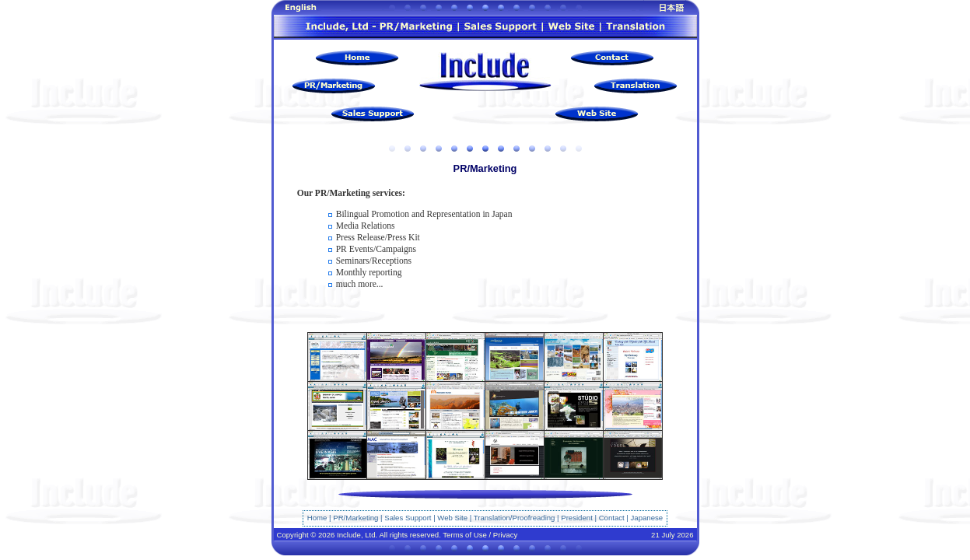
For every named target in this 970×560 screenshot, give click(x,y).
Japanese (647, 518)
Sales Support (408, 518)
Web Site (452, 518)
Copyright (293, 535)
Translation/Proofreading (515, 518)
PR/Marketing (355, 518)
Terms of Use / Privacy (480, 535)
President (577, 518)
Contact (612, 518)
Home (317, 518)
